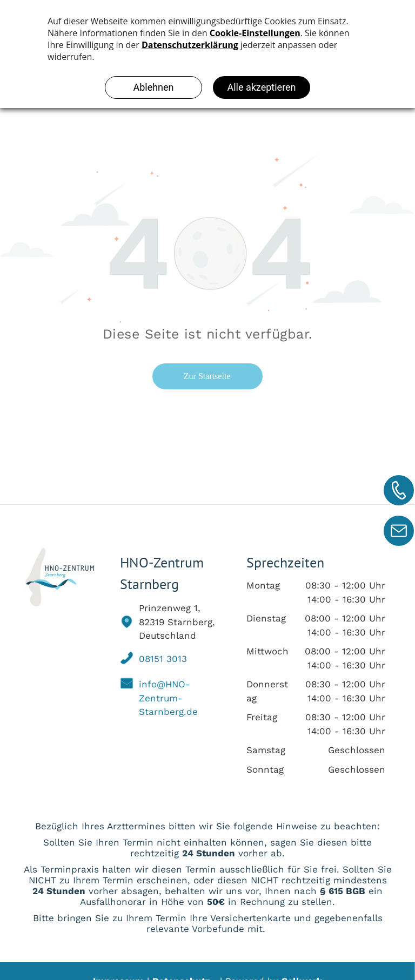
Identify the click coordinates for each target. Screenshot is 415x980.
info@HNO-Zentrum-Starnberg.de (168, 698)
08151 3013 (163, 659)
